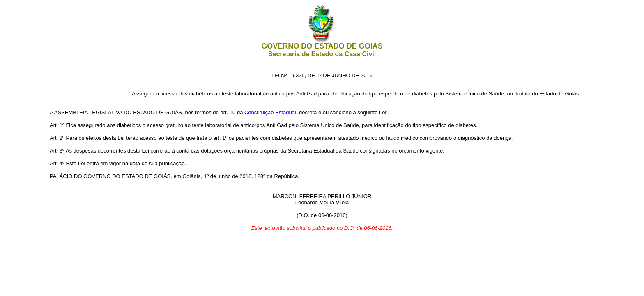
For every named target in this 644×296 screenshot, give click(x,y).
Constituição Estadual (270, 112)
